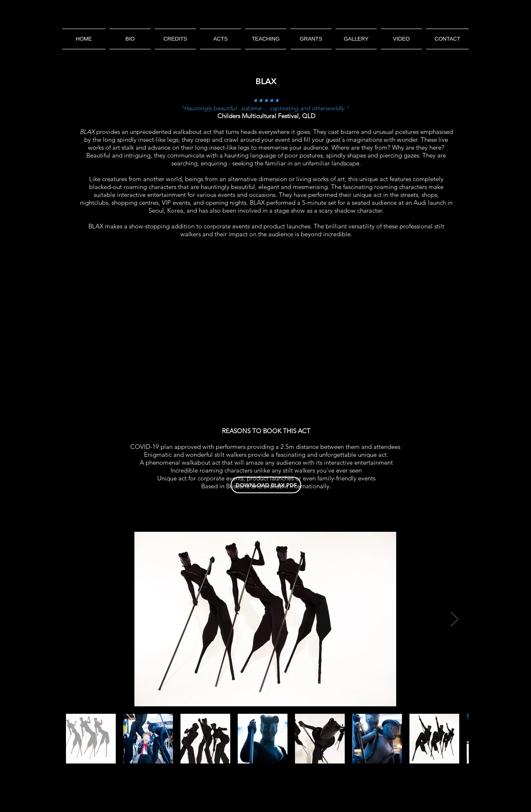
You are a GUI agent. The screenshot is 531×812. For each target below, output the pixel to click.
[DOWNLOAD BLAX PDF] (266, 485)
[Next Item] (454, 619)
